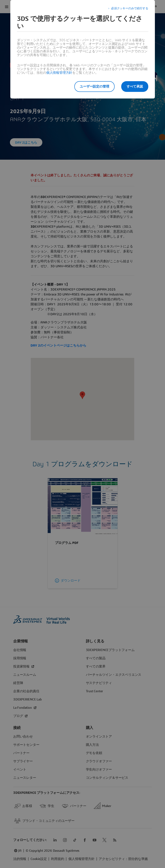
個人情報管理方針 (59, 73)
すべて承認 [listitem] (135, 87)
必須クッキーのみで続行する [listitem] (130, 8)
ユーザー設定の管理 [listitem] (94, 87)
